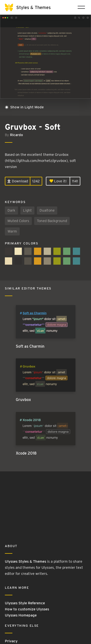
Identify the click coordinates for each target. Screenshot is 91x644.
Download (18, 181)
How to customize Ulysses (27, 609)
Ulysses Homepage (21, 615)
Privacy (11, 641)
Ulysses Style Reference (25, 603)
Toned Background (52, 221)
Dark (11, 210)
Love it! (58, 181)
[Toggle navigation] (81, 7)
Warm (12, 231)
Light (27, 210)
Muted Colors (18, 221)
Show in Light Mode (24, 107)
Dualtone (47, 210)
